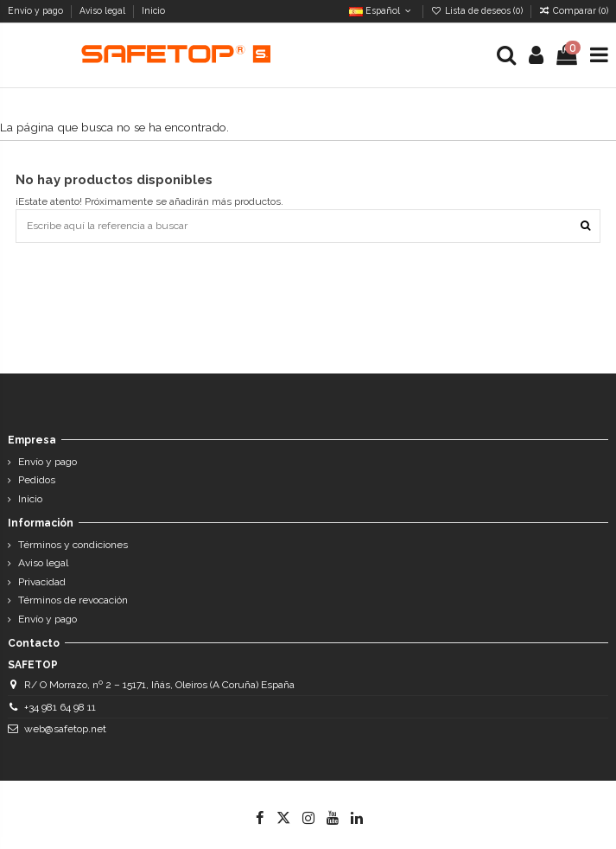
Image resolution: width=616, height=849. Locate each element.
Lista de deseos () (478, 10)
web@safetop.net (65, 729)
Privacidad (42, 582)
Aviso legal (104, 10)
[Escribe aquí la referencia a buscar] (585, 226)
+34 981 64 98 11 (60, 707)
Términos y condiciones (73, 545)
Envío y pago (37, 10)
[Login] (537, 55)
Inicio (153, 10)
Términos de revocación (73, 600)
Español (381, 10)
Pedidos (37, 480)
